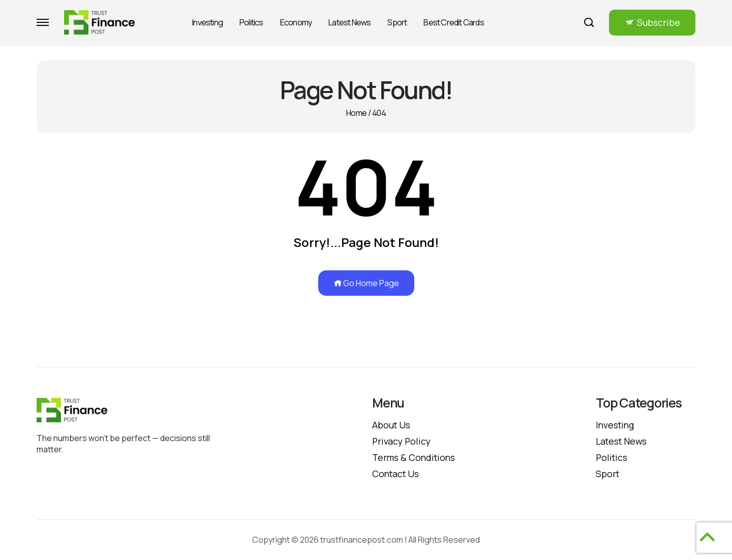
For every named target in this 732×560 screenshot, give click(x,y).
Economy (296, 22)
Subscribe (659, 22)
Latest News (349, 22)
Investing (207, 22)
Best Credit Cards (453, 22)
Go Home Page (366, 283)
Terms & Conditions (415, 457)
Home (356, 113)
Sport (397, 22)
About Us (392, 425)
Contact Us (397, 474)
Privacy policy (402, 441)
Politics (251, 22)
